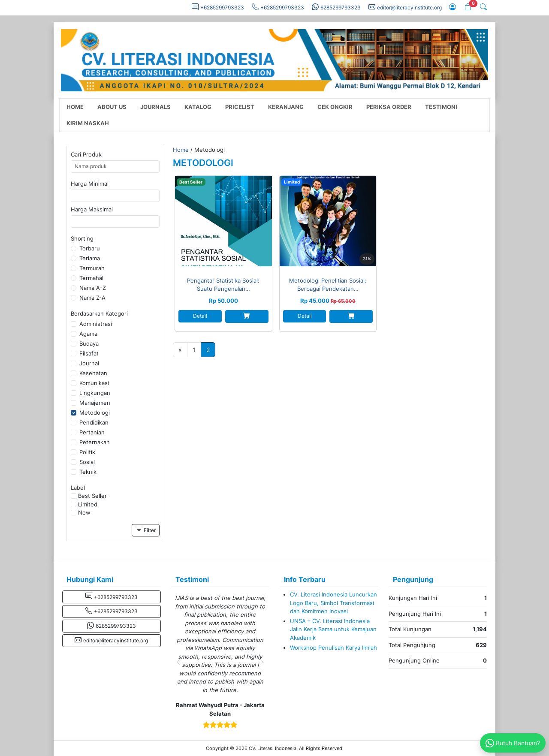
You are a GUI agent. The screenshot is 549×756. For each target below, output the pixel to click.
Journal (89, 363)
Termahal (91, 278)
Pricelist (240, 107)
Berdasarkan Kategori (99, 313)
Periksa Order (389, 107)
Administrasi (96, 324)
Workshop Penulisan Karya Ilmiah (333, 648)
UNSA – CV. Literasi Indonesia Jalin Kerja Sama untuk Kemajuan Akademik (333, 629)
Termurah (92, 268)
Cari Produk (86, 154)
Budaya (89, 343)
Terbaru (90, 248)
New (84, 512)
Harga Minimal (90, 184)
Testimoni (441, 107)
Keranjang (286, 107)
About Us (112, 107)
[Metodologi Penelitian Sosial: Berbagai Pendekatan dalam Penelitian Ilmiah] (328, 221)
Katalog (198, 107)
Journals (155, 107)
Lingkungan (95, 393)
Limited (88, 504)
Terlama (90, 258)
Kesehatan (93, 373)
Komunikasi (94, 383)
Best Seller (92, 496)
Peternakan (95, 442)
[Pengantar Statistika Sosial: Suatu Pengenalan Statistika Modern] (223, 221)
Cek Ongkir (335, 107)
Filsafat (89, 353)
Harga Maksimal (92, 209)
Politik (87, 452)
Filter (146, 530)
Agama (88, 334)
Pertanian (92, 432)
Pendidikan (94, 422)
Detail (200, 316)
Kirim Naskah (88, 123)
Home (75, 107)
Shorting (82, 238)
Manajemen (95, 403)
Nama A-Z (93, 288)
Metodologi (95, 413)
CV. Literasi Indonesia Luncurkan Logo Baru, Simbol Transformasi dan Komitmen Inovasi (333, 603)
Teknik (88, 472)
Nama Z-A (92, 298)
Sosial (87, 462)
